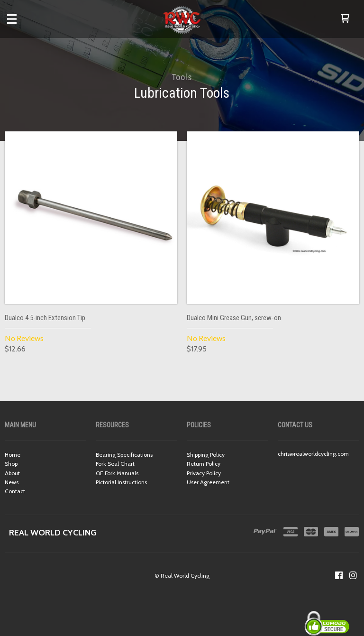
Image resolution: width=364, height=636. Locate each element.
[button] (345, 19)
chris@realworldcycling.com (313, 454)
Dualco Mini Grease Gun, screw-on (234, 318)
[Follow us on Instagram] (353, 575)
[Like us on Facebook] (339, 575)
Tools (182, 77)
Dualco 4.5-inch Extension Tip (45, 318)
